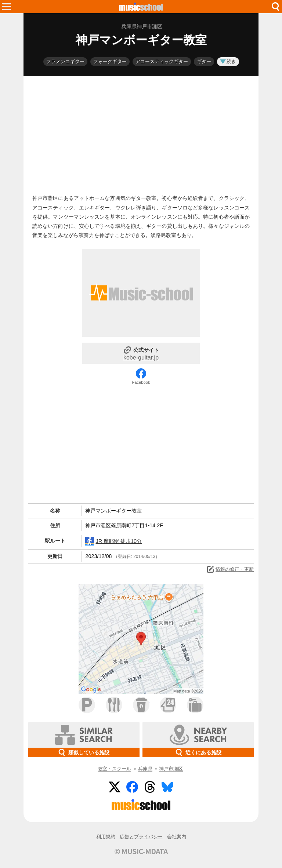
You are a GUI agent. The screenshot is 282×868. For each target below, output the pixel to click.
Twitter (115, 787)
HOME (141, 7)
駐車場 (87, 705)
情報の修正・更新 (230, 569)
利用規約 (106, 837)
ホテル (195, 705)
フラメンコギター (65, 61)
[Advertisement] (141, 134)
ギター (204, 61)
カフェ (141, 705)
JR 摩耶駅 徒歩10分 (113, 541)
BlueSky (167, 787)
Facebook (141, 382)
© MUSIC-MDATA (141, 851)
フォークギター (110, 61)
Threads (150, 787)
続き (228, 61)
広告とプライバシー (141, 837)
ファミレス (114, 705)
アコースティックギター (162, 61)
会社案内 (177, 837)
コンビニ (168, 705)
